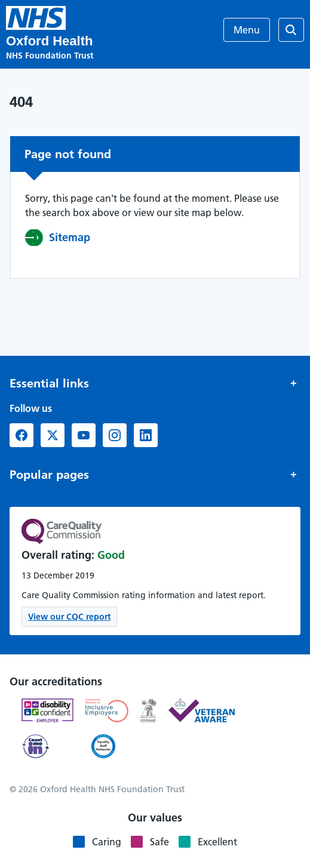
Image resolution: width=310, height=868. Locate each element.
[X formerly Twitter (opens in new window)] (53, 435)
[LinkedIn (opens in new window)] (146, 435)
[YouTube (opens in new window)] (84, 435)
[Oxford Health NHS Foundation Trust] (36, 18)
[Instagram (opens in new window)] (115, 435)
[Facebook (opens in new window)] (22, 435)
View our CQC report (69, 617)
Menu (247, 30)
